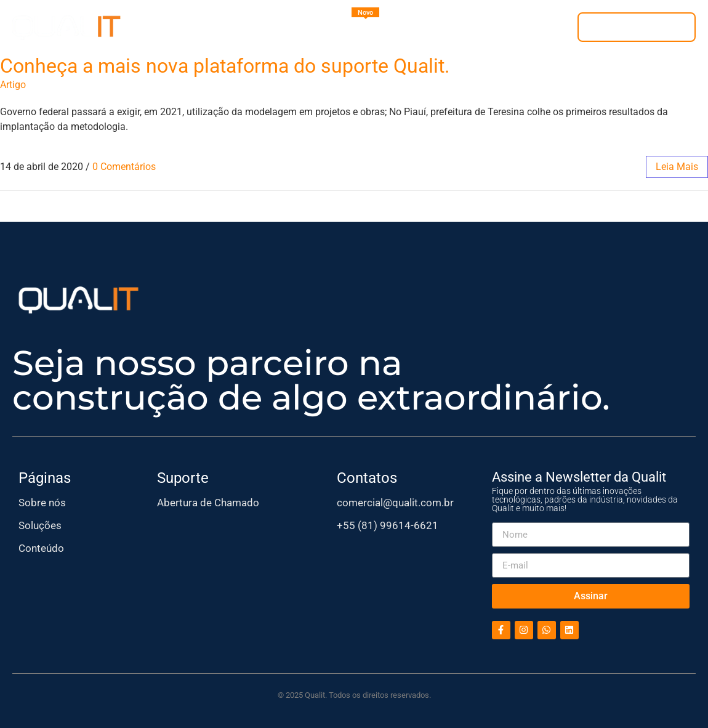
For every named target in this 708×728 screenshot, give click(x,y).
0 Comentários (124, 167)
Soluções (40, 525)
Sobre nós (42, 503)
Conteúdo (41, 548)
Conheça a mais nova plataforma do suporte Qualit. (225, 66)
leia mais (677, 167)
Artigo (13, 85)
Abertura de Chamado (208, 503)
